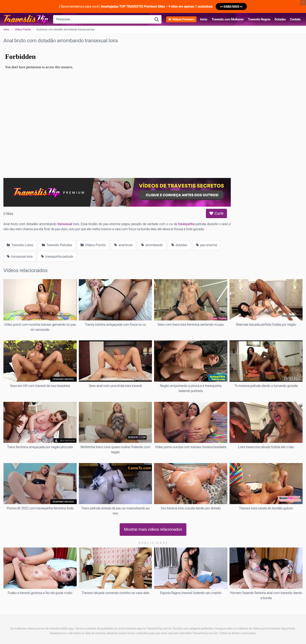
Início (204, 19)
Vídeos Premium (183, 19)
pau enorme (207, 245)
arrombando (152, 245)
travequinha (186, 224)
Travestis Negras (259, 19)
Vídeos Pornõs (23, 29)
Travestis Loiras (20, 245)
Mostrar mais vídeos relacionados (153, 529)
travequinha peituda (57, 257)
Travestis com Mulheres (227, 19)
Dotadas (280, 19)
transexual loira (20, 257)
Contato (295, 19)
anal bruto (123, 245)
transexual (65, 224)
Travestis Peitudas (57, 245)
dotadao (179, 245)
